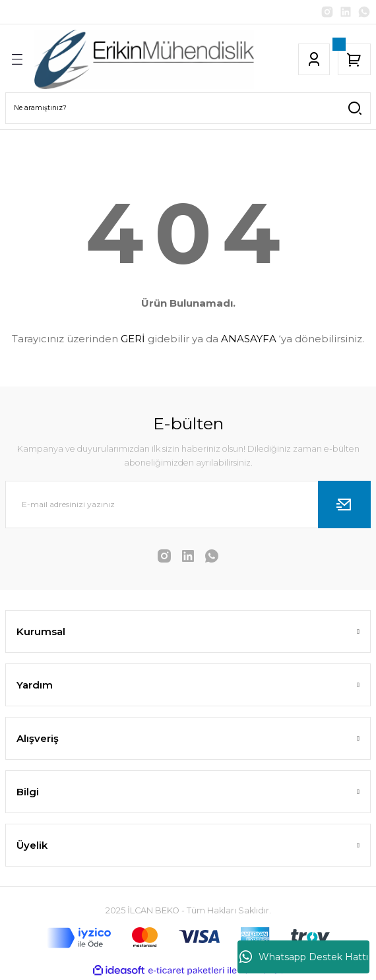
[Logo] (144, 59)
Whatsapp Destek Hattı (304, 957)
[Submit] (344, 505)
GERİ (133, 339)
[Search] (188, 108)
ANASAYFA (249, 339)
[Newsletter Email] (188, 505)
